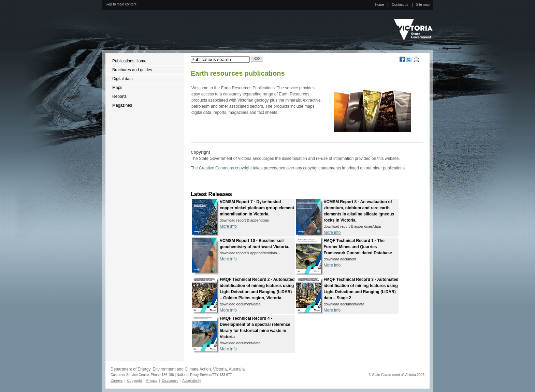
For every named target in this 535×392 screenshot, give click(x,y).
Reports (119, 96)
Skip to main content (121, 4)
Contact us (400, 5)
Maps (117, 88)
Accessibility (191, 381)
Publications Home (129, 61)
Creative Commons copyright (225, 168)
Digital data (122, 79)
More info (228, 226)
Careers (117, 381)
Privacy (152, 381)
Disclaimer (170, 381)
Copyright (135, 381)
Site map (423, 5)
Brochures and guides (132, 70)
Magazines (122, 105)
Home (380, 5)
